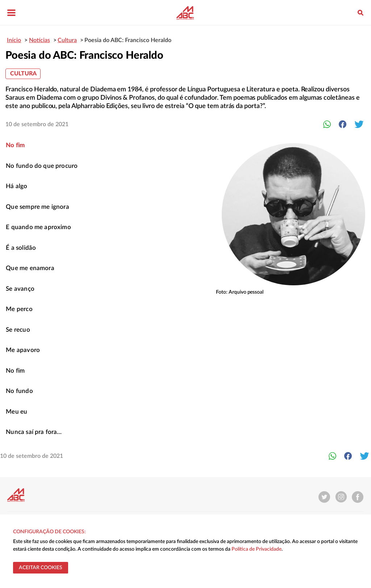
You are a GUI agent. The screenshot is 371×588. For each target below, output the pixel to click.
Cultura (23, 74)
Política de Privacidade (257, 549)
